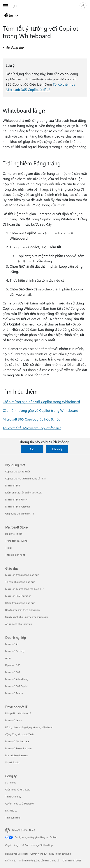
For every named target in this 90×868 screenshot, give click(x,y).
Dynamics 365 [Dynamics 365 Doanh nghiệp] (13, 665)
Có (32, 449)
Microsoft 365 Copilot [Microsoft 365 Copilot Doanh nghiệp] (17, 686)
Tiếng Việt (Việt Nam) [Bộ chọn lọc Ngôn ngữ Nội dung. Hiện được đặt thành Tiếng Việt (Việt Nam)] (23, 830)
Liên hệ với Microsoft (16, 854)
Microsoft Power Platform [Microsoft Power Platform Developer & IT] (19, 748)
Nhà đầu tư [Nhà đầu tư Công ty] (11, 811)
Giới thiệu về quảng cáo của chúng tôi (39, 860)
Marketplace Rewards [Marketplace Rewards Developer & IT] (17, 755)
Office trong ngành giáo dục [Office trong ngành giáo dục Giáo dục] (20, 603)
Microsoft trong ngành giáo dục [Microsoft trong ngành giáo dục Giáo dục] (22, 575)
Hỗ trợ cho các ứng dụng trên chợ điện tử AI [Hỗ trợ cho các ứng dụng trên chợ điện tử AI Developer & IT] (29, 727)
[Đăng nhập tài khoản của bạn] (83, 6)
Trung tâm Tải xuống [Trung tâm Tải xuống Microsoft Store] (16, 541)
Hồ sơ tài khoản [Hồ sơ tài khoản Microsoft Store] (14, 534)
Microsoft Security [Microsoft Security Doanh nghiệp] (15, 651)
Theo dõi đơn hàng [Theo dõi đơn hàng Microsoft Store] (15, 555)
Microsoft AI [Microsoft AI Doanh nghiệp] (12, 644)
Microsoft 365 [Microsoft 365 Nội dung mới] (13, 485)
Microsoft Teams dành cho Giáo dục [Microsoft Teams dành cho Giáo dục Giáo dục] (24, 589)
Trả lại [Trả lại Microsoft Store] (9, 548)
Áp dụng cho (15, 47)
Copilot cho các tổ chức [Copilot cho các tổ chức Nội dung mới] (18, 471)
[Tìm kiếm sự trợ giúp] (15, 6)
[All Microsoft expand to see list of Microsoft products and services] (5, 6)
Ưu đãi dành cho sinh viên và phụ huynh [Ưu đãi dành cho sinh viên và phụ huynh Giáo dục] (26, 617)
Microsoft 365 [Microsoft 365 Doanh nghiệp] (13, 672)
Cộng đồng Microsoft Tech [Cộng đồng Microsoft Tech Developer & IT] (19, 734)
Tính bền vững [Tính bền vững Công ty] (13, 818)
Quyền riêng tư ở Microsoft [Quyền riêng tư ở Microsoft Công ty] (20, 803)
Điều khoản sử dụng (60, 854)
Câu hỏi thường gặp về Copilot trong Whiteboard (40, 410)
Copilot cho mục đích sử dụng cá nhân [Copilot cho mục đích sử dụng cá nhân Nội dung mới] (26, 478)
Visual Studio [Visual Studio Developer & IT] (12, 762)
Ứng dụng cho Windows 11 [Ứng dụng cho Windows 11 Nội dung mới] (20, 514)
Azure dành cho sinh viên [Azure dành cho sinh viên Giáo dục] (19, 624)
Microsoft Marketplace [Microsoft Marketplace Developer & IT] (17, 741)
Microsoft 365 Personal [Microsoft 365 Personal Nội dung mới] (18, 506)
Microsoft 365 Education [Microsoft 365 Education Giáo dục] (18, 596)
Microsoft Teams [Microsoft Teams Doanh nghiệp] (14, 693)
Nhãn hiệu (11, 860)
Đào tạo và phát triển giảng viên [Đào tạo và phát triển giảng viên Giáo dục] (22, 610)
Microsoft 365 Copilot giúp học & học (31, 419)
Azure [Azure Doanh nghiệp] (8, 658)
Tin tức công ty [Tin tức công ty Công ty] (13, 796)
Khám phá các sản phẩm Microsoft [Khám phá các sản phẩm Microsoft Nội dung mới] (23, 492)
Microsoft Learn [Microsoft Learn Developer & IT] (14, 720)
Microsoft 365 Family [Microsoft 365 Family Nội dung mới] (16, 499)
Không (57, 449)
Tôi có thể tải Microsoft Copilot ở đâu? (32, 428)
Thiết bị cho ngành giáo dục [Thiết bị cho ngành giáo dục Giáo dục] (20, 582)
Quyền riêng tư (38, 854)
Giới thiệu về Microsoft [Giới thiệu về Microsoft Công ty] (18, 789)
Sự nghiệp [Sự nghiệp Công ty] (11, 782)
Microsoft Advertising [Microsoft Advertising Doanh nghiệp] (17, 679)
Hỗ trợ (9, 15)
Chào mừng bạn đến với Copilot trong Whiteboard (41, 402)
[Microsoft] (45, 3)
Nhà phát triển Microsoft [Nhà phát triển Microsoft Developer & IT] (18, 713)
